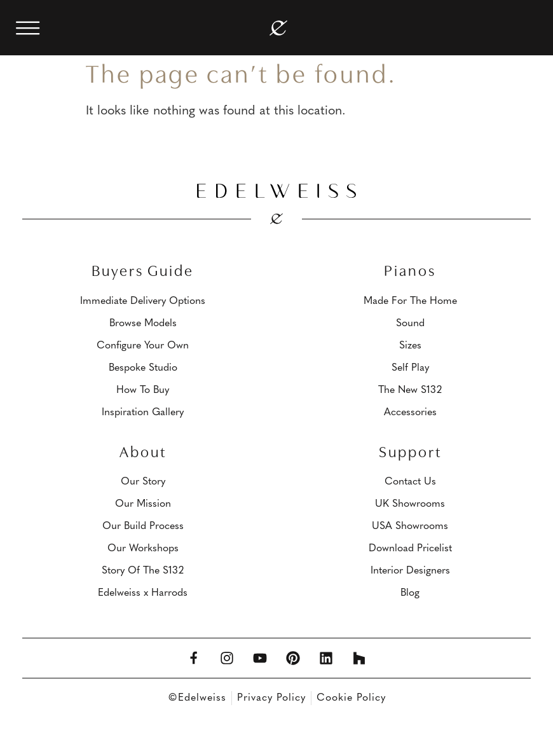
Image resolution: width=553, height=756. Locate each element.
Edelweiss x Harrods (143, 593)
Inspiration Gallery (143, 413)
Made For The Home (410, 301)
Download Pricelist (410, 549)
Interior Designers (410, 571)
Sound (410, 324)
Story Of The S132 (143, 571)
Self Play (410, 368)
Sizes (410, 346)
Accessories (410, 413)
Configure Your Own (143, 346)
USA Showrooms (410, 526)
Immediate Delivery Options (143, 301)
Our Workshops (143, 549)
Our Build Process (143, 526)
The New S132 (410, 390)
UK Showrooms (410, 504)
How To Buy (143, 390)
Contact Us (410, 482)
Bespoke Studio (143, 368)
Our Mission (143, 504)
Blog (410, 593)
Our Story (143, 482)
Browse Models (143, 324)
